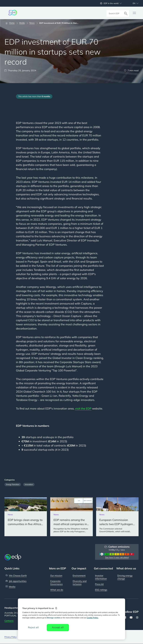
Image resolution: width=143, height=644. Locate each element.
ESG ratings (101, 590)
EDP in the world (111, 3)
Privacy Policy (10, 637)
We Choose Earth (18, 576)
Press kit (99, 584)
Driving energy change (125, 577)
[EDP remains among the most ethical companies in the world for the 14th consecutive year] (71, 517)
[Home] (11, 23)
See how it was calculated (117, 557)
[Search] (126, 13)
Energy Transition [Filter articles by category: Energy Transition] (13, 484)
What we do (57, 590)
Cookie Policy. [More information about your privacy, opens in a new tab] (93, 618)
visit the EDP (83, 408)
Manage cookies (54, 618)
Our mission (56, 576)
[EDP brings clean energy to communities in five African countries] (26, 517)
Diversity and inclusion (80, 583)
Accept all (58, 627)
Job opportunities (18, 581)
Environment (79, 576)
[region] (71, 619)
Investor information (101, 577)
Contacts (9, 621)
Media (12, 587)
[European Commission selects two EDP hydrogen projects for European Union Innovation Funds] (117, 517)
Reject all (33, 627)
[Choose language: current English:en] (133, 3)
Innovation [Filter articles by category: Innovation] (29, 484)
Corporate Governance (56, 583)
